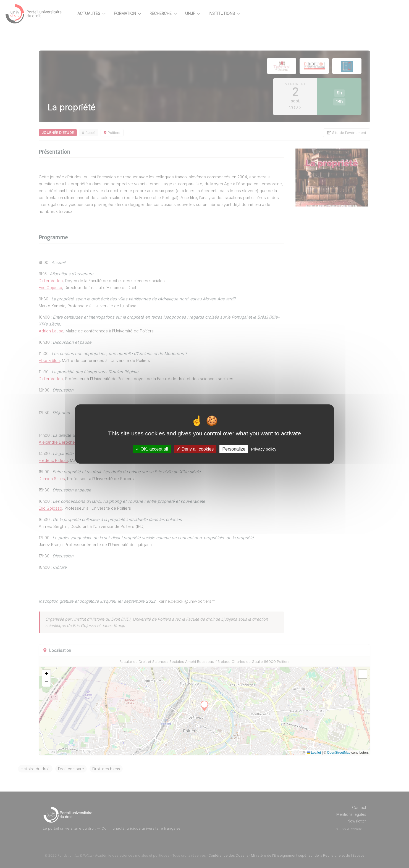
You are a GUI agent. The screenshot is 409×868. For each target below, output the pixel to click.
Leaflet (319, 753)
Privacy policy (264, 449)
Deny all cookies (195, 449)
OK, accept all (152, 449)
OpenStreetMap (344, 753)
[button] (60, 674)
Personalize (234, 449)
